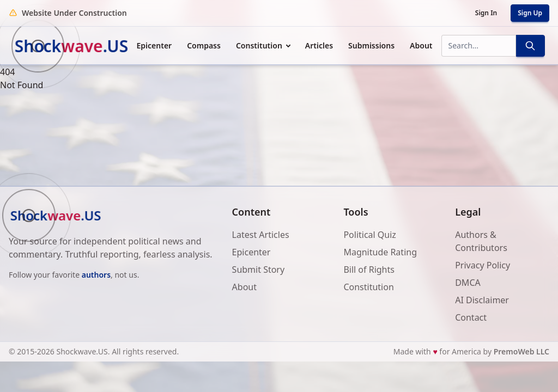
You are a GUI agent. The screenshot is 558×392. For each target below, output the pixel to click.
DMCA (468, 283)
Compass (204, 45)
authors (96, 275)
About (421, 45)
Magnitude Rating (380, 252)
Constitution (259, 45)
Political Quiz (370, 235)
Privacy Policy (483, 265)
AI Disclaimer (482, 300)
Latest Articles (261, 235)
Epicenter (154, 45)
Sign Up (530, 13)
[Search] (530, 46)
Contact (471, 317)
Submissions (371, 45)
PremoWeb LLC (521, 351)
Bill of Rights (369, 269)
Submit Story (259, 269)
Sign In (486, 13)
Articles (319, 45)
